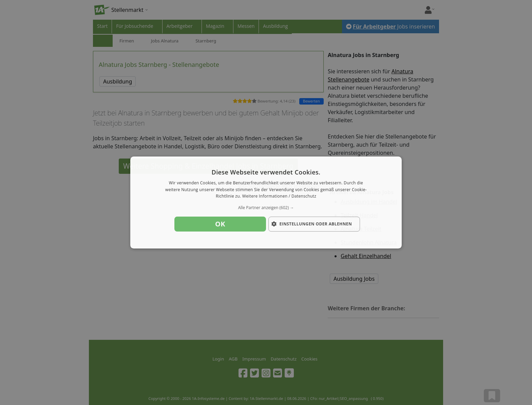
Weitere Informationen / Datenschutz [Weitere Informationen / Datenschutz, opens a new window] (279, 196)
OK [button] (220, 224)
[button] (266, 208)
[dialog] (266, 203)
